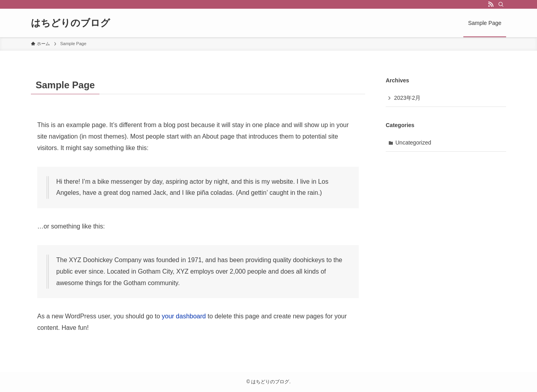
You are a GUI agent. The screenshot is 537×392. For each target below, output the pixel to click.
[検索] (501, 4)
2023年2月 (407, 98)
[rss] (491, 4)
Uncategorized (413, 143)
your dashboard (184, 316)
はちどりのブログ (70, 23)
